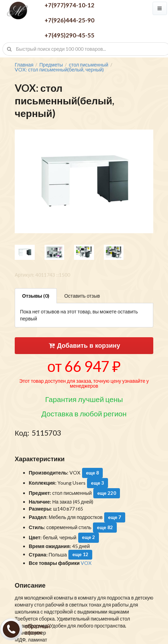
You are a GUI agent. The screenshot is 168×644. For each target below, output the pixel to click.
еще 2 (89, 537)
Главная (24, 65)
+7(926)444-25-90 (69, 20)
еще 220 (106, 493)
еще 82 (105, 527)
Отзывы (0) (36, 296)
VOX (86, 563)
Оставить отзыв (82, 296)
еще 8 (92, 473)
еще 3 (98, 483)
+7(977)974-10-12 (69, 5)
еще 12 (80, 554)
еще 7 (115, 517)
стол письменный (88, 65)
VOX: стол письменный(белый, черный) (59, 70)
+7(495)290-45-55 (69, 35)
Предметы (51, 65)
